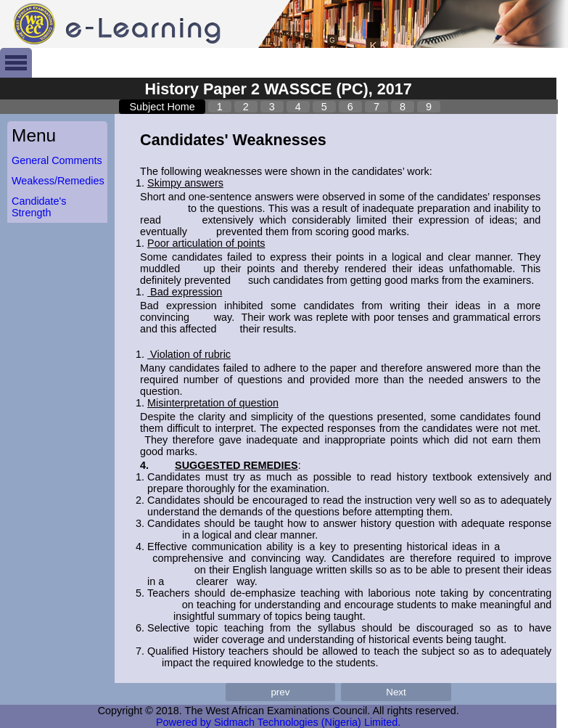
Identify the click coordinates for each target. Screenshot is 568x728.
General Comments (57, 160)
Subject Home (162, 107)
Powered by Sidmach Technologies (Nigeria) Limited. (278, 722)
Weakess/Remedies (58, 181)
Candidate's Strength (39, 207)
